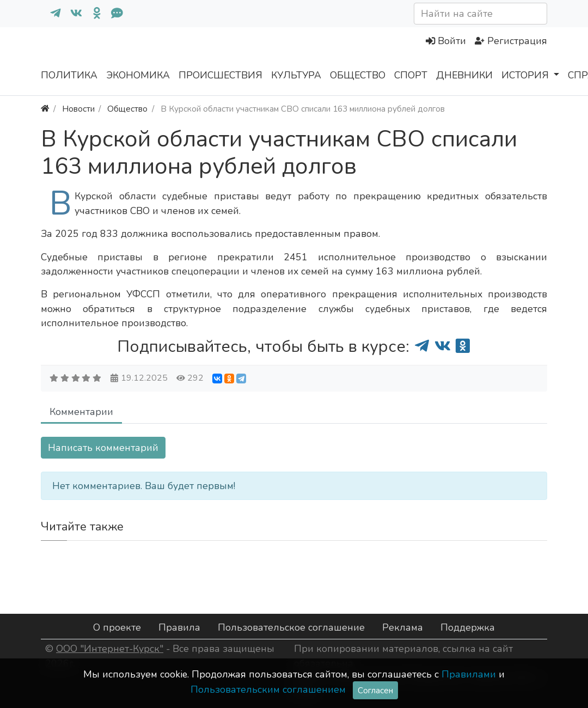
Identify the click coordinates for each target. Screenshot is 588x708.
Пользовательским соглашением (268, 689)
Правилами (469, 674)
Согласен (375, 690)
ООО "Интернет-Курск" (110, 649)
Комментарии (81, 412)
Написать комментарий (103, 448)
